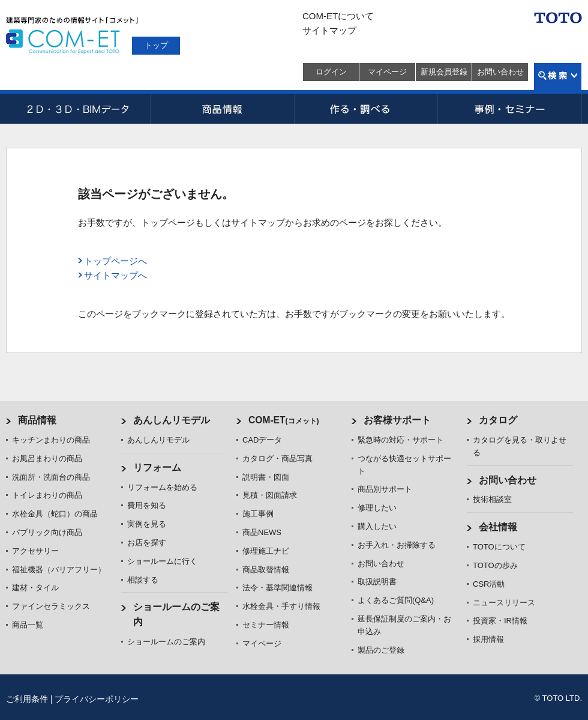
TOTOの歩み (495, 565)
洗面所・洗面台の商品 (51, 477)
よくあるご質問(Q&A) (396, 600)
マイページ (387, 72)
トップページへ (115, 261)
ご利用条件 (27, 699)
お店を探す (147, 543)
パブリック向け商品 (47, 532)
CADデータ (78, 109)
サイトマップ (329, 30)
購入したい (377, 526)
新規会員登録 (444, 72)
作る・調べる (366, 109)
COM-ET (284, 420)
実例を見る (147, 524)
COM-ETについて (338, 16)
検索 (558, 77)
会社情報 (498, 527)
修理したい (377, 508)
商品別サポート (385, 489)
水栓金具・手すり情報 (281, 606)
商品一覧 (28, 625)
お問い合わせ (500, 72)
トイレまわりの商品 (47, 495)
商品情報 (222, 109)
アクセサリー (35, 551)
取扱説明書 (377, 582)
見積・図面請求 (270, 495)
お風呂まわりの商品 (47, 458)
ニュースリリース (504, 603)
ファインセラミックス (51, 606)
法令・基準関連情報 (277, 588)
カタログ (498, 420)
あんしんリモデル (172, 420)
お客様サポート (397, 420)
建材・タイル (35, 588)
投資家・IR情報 (500, 621)
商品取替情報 (266, 570)
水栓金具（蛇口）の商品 (55, 514)
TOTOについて (499, 547)
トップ (156, 45)
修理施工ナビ (266, 551)
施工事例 (258, 514)
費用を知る (147, 505)
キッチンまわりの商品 (51, 440)
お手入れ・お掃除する (397, 545)
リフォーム (157, 467)
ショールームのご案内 (166, 642)
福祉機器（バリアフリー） (59, 570)
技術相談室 (492, 499)
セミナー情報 (266, 625)
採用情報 (488, 639)
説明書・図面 (266, 477)
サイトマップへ (115, 275)
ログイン (331, 72)
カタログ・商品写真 (277, 458)
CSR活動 (489, 584)
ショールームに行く (162, 561)
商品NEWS (262, 532)
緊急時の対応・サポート (400, 440)
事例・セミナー (510, 109)
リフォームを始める (162, 487)
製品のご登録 (381, 650)
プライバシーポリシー (97, 699)
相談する (143, 580)
